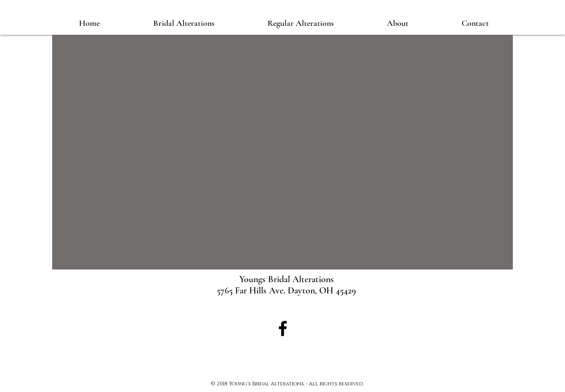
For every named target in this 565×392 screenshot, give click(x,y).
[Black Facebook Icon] (283, 328)
